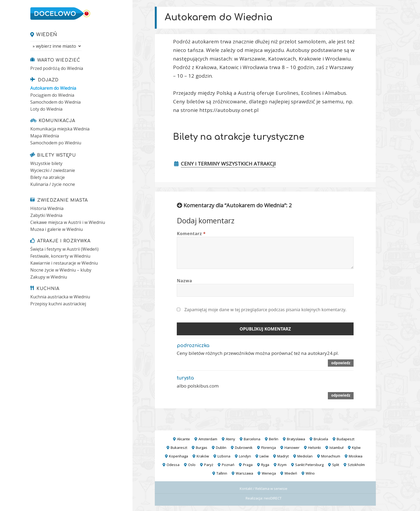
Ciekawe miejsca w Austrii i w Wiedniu (68, 222)
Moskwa (356, 456)
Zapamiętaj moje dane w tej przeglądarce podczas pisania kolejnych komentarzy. (265, 310)
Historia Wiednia (47, 208)
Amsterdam (208, 439)
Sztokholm (356, 465)
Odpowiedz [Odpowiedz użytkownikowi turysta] (341, 395)
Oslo (192, 465)
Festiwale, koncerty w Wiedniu (60, 256)
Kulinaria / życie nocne (53, 184)
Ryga (265, 465)
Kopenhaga (179, 456)
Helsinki (314, 448)
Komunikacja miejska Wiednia (60, 129)
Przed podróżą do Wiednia (57, 68)
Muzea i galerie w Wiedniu (57, 229)
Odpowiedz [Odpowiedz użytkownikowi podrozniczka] (341, 363)
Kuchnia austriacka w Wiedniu (60, 297)
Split (336, 465)
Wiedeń (47, 35)
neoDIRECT (273, 498)
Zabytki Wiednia (46, 215)
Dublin (221, 448)
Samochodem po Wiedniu (56, 143)
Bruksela (321, 439)
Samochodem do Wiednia (55, 102)
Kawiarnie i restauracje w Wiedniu (64, 263)
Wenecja (269, 473)
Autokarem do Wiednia (53, 88)
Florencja (269, 448)
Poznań (228, 465)
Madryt (283, 456)
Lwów (264, 456)
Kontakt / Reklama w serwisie (264, 489)
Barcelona (252, 439)
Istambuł (336, 448)
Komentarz (191, 234)
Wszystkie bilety (46, 163)
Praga (248, 465)
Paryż (209, 465)
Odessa (173, 465)
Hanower (292, 448)
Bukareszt (179, 448)
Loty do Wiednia (46, 109)
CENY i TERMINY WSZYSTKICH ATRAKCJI (228, 164)
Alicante (183, 439)
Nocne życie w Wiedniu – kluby (61, 270)
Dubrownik (244, 448)
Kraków (203, 456)
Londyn (245, 456)
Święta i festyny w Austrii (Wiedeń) (64, 249)
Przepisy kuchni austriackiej (58, 304)
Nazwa (184, 281)
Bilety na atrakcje (48, 177)
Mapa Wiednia (45, 136)
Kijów (356, 448)
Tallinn (222, 473)
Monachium (331, 456)
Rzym (282, 465)
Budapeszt (346, 439)
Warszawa (244, 473)
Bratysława (296, 439)
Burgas (202, 448)
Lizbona (224, 456)
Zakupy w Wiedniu (49, 277)
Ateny (230, 439)
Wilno (310, 473)
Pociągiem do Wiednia (52, 95)
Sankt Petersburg (309, 465)
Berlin (274, 439)
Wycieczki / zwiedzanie (53, 170)
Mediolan (305, 456)
